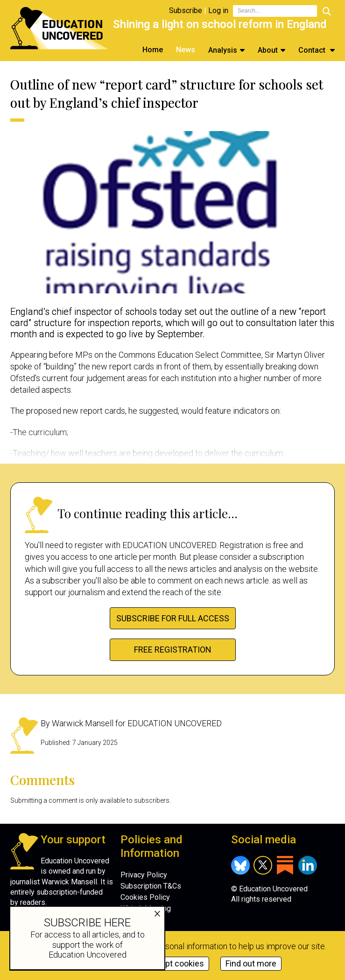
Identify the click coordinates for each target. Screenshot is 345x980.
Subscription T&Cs (151, 886)
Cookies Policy (145, 897)
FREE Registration (173, 650)
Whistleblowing (146, 908)
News (186, 50)
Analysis (223, 50)
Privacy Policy (144, 875)
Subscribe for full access (173, 618)
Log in (218, 10)
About (268, 50)
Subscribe (186, 10)
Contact (313, 50)
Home (153, 50)
